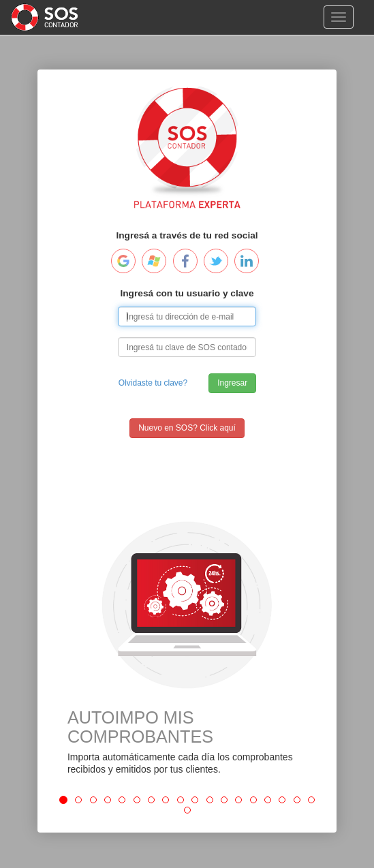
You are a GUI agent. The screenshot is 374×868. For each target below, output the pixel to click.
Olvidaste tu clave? (153, 383)
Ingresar (232, 383)
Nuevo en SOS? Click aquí (187, 428)
